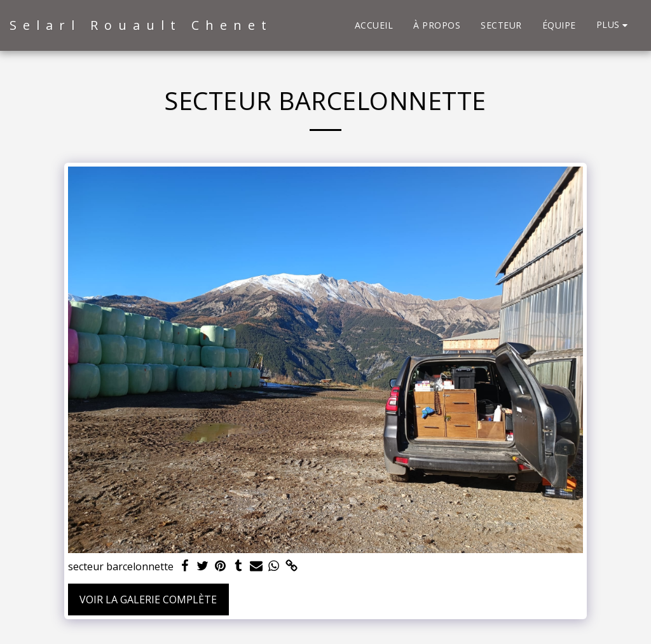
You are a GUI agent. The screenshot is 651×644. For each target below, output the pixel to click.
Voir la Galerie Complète (148, 599)
